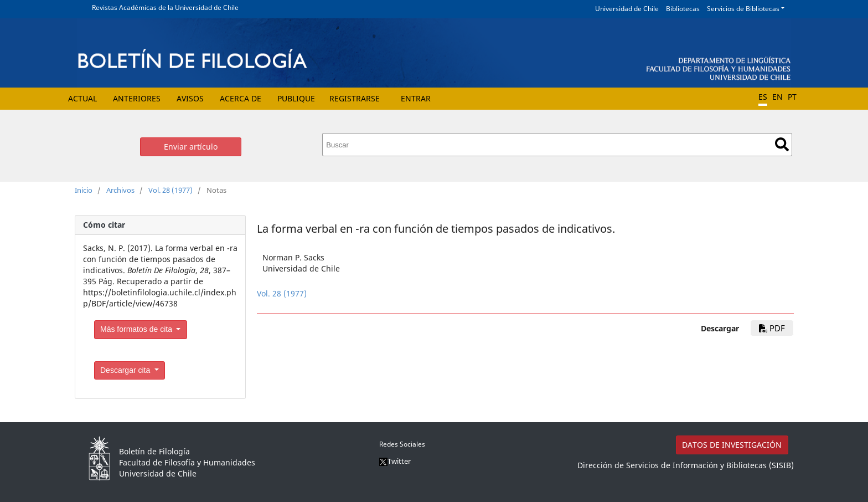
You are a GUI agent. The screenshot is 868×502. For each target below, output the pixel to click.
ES (763, 97)
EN (777, 97)
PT (792, 97)
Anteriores (137, 98)
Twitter (395, 461)
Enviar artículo (191, 147)
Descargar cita (126, 370)
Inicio (84, 190)
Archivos (120, 190)
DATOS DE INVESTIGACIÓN (732, 445)
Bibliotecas (683, 9)
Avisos (190, 98)
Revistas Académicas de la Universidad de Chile (165, 7)
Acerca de (241, 98)
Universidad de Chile (627, 9)
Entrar (416, 98)
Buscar (782, 144)
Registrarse (355, 98)
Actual (82, 98)
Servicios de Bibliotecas (743, 9)
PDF (772, 328)
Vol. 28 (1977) (170, 190)
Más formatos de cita (137, 329)
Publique (296, 98)
